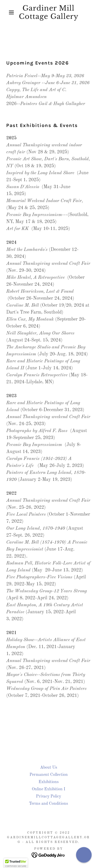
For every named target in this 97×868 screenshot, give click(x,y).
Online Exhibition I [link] (48, 789)
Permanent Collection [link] (49, 775)
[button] (8, 12)
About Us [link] (49, 768)
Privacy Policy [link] (48, 797)
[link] (48, 13)
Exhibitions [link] (49, 782)
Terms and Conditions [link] (48, 804)
